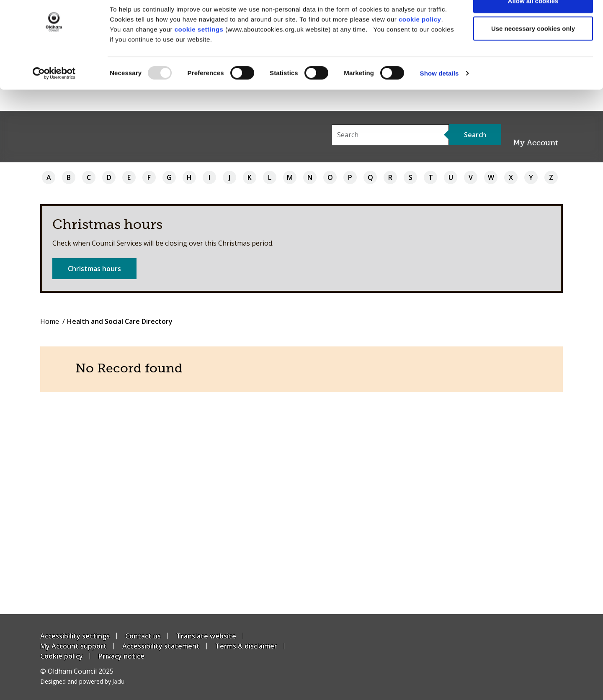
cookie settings (199, 50)
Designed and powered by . (83, 681)
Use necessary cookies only (533, 50)
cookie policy (420, 40)
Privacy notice (121, 656)
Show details (439, 94)
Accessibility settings (75, 636)
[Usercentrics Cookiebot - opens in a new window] (54, 95)
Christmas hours (94, 269)
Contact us (143, 636)
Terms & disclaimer (246, 646)
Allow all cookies (533, 22)
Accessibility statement (161, 646)
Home (50, 321)
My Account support (73, 646)
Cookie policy (62, 656)
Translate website (206, 636)
